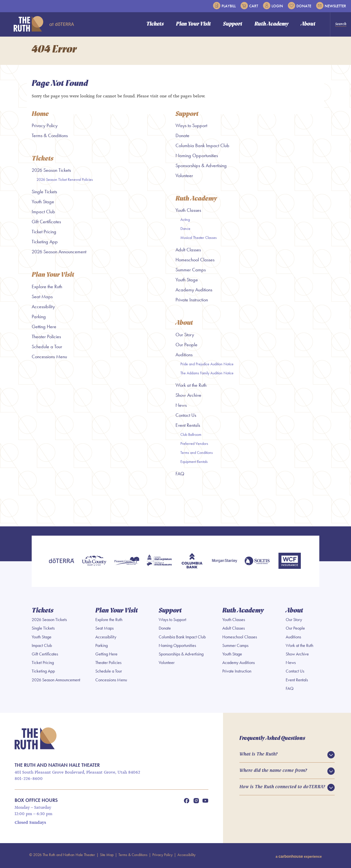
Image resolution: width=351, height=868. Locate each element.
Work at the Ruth (191, 387)
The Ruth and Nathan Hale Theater (44, 24)
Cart (249, 6)
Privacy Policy (45, 127)
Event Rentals (188, 427)
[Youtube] (205, 802)
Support (233, 24)
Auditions (184, 357)
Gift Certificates (46, 224)
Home (40, 116)
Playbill (224, 6)
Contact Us (186, 417)
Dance (185, 230)
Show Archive (188, 397)
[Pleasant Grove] (127, 563)
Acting (185, 221)
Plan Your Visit (193, 24)
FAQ (180, 476)
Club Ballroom (191, 437)
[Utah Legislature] (159, 563)
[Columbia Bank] (192, 563)
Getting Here (44, 329)
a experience (299, 856)
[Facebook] (186, 802)
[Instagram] (196, 802)
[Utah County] (94, 563)
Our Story (185, 337)
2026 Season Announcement (59, 254)
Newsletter (331, 6)
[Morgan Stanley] (224, 563)
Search (341, 24)
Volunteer (184, 177)
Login (273, 6)
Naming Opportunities (197, 157)
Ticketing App (45, 244)
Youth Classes (188, 212)
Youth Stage (43, 204)
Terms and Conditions (197, 455)
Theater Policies (46, 339)
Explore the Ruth (47, 289)
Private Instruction (192, 302)
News (181, 407)
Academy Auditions (194, 292)
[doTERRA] (61, 563)
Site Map (107, 856)
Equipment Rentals (194, 464)
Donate (300, 6)
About (308, 24)
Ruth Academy (272, 24)
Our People (186, 347)
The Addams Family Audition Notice (207, 375)
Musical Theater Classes (199, 240)
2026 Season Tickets (51, 172)
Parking (39, 319)
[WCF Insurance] (290, 563)
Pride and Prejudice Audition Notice (207, 366)
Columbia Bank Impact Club (202, 147)
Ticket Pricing (44, 234)
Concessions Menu (49, 359)
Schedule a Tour (47, 349)
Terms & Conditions (50, 137)
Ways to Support (191, 127)
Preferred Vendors (194, 446)
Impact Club (43, 214)
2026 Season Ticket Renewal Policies (65, 181)
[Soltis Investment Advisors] (257, 563)
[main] (175, 282)
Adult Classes (188, 252)
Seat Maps (42, 299)
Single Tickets (44, 194)
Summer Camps (191, 272)
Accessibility (43, 309)
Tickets (155, 24)
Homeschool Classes (195, 262)
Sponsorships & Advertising (201, 167)
